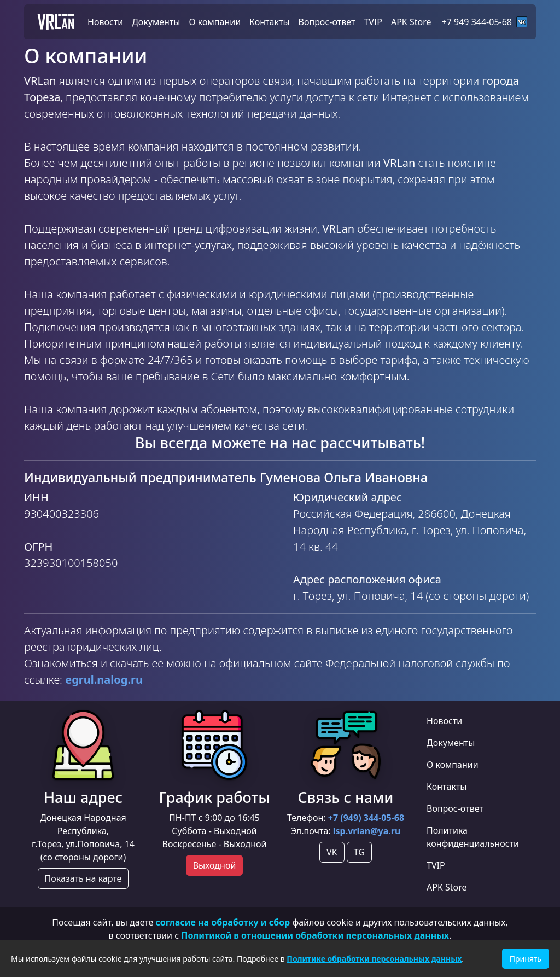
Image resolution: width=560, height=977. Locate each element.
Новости (444, 721)
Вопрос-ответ (455, 808)
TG (359, 852)
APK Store (447, 887)
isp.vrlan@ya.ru (367, 831)
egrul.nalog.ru (104, 680)
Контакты (447, 787)
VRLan (56, 22)
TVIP (436, 865)
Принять (526, 959)
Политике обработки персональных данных (374, 959)
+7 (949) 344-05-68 (366, 818)
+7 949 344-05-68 (485, 22)
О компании (453, 765)
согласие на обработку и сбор (223, 922)
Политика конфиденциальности (473, 837)
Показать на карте (83, 878)
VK (332, 852)
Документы (451, 743)
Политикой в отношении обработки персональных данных (315, 935)
